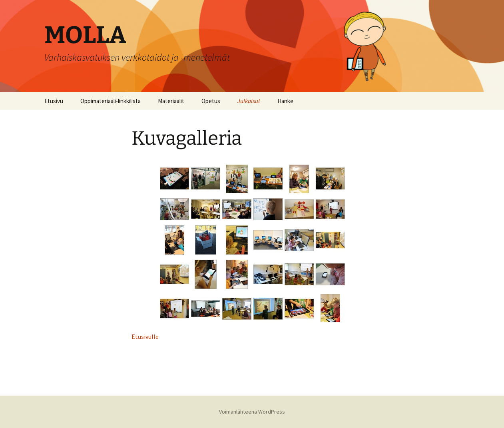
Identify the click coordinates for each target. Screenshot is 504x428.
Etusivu (54, 101)
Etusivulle (145, 336)
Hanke (285, 101)
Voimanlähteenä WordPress (252, 412)
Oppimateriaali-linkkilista (111, 101)
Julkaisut (249, 101)
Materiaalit (171, 101)
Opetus (211, 101)
